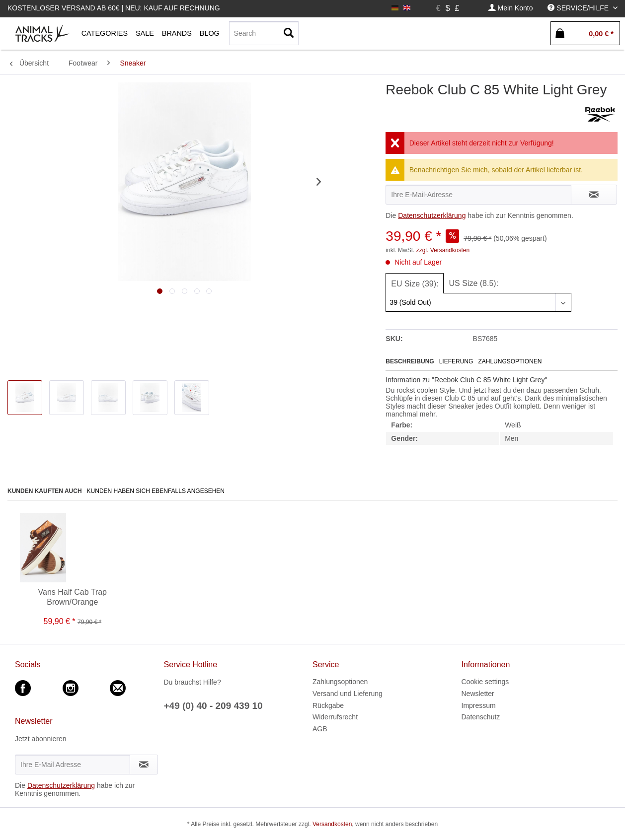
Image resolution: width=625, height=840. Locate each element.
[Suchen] (289, 33)
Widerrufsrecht (335, 717)
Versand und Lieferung (348, 694)
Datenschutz (481, 717)
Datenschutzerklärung (432, 215)
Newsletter (478, 694)
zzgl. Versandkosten (443, 250)
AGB (320, 729)
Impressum (479, 705)
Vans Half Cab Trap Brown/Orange (73, 597)
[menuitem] (511, 8)
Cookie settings (485, 682)
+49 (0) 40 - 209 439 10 (213, 706)
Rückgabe (328, 705)
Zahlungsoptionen (510, 361)
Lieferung (456, 361)
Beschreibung (410, 361)
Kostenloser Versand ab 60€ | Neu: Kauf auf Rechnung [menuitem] (114, 8)
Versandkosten (332, 824)
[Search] (264, 33)
